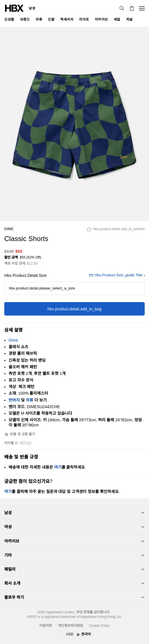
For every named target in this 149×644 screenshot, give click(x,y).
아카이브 (12, 541)
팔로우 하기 (14, 597)
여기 (58, 467)
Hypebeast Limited (60, 612)
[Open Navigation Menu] (142, 8)
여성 (8, 527)
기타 (8, 555)
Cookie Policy (100, 626)
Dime (9, 229)
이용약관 (46, 626)
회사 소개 (12, 583)
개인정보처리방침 (70, 626)
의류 (30, 400)
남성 (32, 8)
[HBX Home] (14, 8)
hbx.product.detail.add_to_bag (74, 309)
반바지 (14, 400)
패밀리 (10, 569)
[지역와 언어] (74, 635)
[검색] (122, 8)
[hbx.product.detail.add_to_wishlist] (116, 231)
